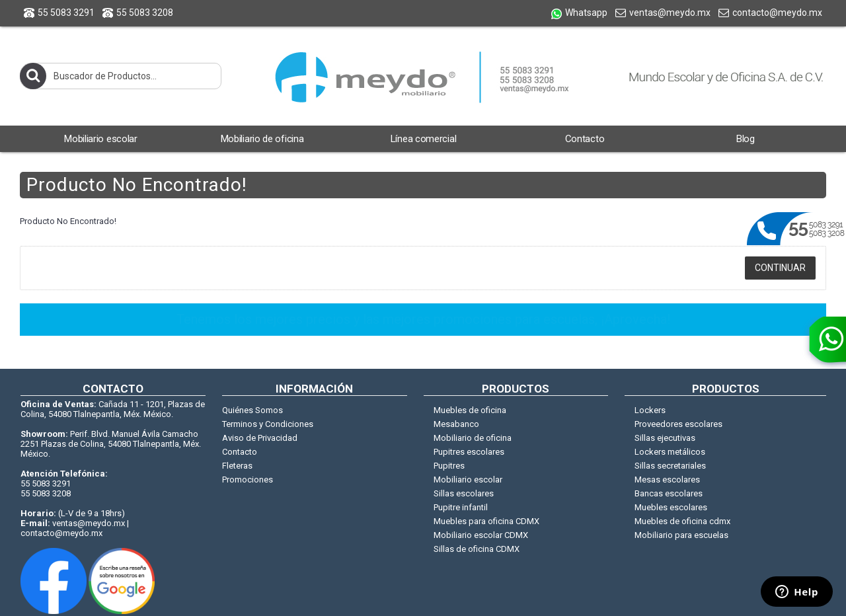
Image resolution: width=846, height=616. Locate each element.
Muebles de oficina (470, 410)
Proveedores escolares (678, 424)
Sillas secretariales (670, 466)
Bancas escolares (669, 493)
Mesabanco (456, 424)
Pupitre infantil (461, 507)
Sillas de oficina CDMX (477, 549)
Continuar (780, 268)
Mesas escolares (667, 480)
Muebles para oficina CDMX (486, 521)
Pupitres (449, 466)
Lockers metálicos (670, 452)
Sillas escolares (464, 493)
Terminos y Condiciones (268, 424)
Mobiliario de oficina (473, 438)
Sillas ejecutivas (665, 438)
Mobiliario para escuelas (681, 535)
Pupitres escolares (469, 452)
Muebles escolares (671, 507)
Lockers (650, 410)
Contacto (240, 452)
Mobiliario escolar (468, 480)
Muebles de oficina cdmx (682, 521)
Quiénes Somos (252, 410)
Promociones (248, 480)
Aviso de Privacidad (260, 438)
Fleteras (237, 466)
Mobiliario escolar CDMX (481, 535)
